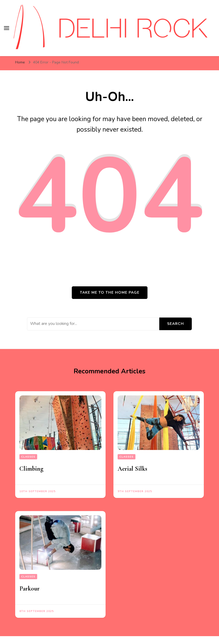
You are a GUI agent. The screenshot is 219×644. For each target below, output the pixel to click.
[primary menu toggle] (7, 28)
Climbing (31, 469)
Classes (28, 457)
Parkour (29, 589)
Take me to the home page (110, 293)
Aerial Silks (132, 469)
